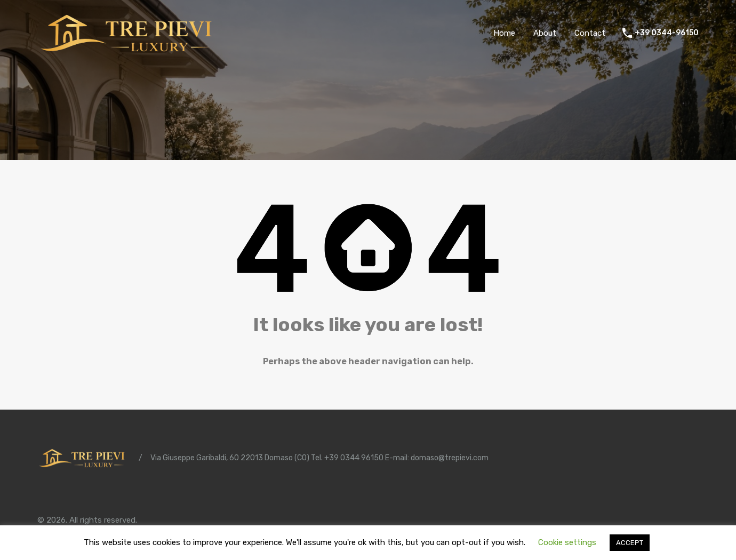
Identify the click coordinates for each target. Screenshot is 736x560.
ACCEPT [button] (630, 543)
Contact (590, 33)
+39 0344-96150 (667, 33)
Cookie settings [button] (567, 542)
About (545, 33)
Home (504, 33)
